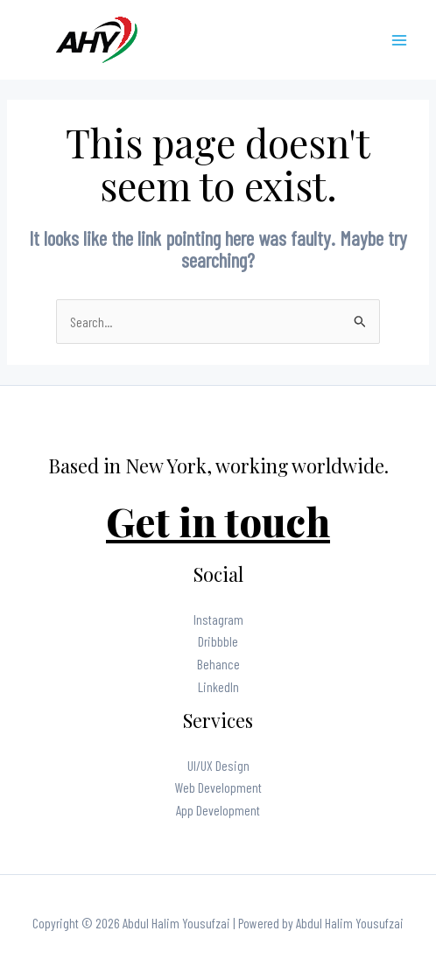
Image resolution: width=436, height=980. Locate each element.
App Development (218, 810)
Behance (218, 664)
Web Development (218, 787)
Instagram (218, 619)
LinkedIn (218, 686)
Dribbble (218, 641)
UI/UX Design (218, 765)
